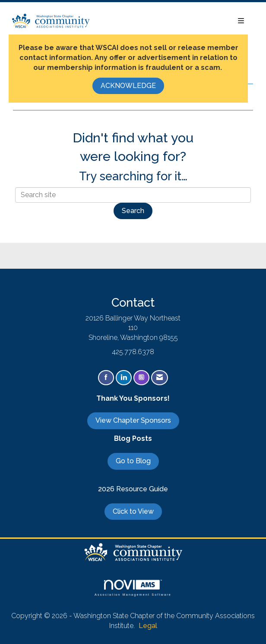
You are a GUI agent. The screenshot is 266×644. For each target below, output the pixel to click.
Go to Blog (133, 461)
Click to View (133, 511)
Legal (148, 626)
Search (133, 211)
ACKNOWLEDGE (128, 86)
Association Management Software (133, 588)
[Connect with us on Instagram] (141, 378)
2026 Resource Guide (133, 489)
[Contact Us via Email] (160, 378)
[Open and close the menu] (172, 21)
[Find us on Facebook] (106, 378)
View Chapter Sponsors (133, 420)
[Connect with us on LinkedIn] (124, 378)
